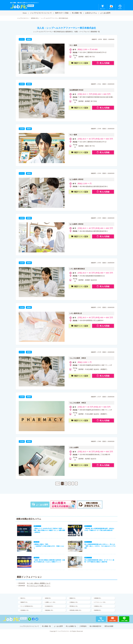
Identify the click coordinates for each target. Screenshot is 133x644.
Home (25, 13)
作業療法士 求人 (98, 607)
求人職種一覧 (77, 13)
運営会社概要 (109, 628)
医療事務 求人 (98, 611)
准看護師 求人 (98, 598)
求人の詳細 (104, 63)
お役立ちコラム (91, 13)
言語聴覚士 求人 (25, 611)
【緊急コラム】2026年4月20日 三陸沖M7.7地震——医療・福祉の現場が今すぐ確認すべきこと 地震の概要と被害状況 (49, 531)
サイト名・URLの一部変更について (39, 584)
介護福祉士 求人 (74, 603)
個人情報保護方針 (96, 628)
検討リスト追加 (81, 63)
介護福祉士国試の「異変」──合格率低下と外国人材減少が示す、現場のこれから (49, 546)
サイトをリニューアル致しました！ (39, 586)
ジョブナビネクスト (23, 18)
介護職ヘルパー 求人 (50, 603)
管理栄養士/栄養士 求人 (76, 611)
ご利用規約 (83, 628)
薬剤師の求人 (35, 18)
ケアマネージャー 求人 (100, 603)
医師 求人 (23, 598)
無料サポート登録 (62, 13)
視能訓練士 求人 (49, 611)
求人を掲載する (71, 628)
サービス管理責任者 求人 (27, 607)
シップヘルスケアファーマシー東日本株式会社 (55, 18)
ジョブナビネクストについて (41, 13)
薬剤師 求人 (48, 598)
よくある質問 (105, 13)
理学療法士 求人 (74, 607)
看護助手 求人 (24, 603)
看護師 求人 (73, 598)
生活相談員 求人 (49, 607)
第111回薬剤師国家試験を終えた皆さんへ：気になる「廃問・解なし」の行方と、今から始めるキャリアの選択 (100, 546)
